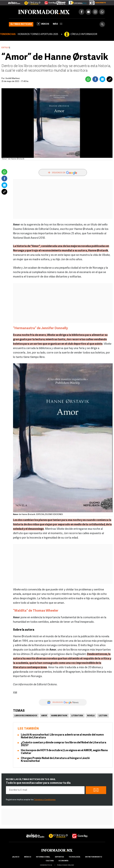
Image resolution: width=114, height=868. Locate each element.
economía (64, 861)
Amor (44, 716)
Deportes (59, 857)
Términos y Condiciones (45, 800)
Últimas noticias (21, 24)
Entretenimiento (94, 857)
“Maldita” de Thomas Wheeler (36, 611)
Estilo (5, 48)
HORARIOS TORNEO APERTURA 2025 (38, 34)
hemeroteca (46, 865)
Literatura (77, 716)
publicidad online (66, 865)
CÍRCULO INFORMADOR (84, 34)
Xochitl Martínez (13, 78)
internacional (43, 857)
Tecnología (74, 857)
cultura (50, 861)
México (28, 857)
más (58, 24)
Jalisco (16, 857)
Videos (43, 24)
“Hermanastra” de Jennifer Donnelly (40, 328)
